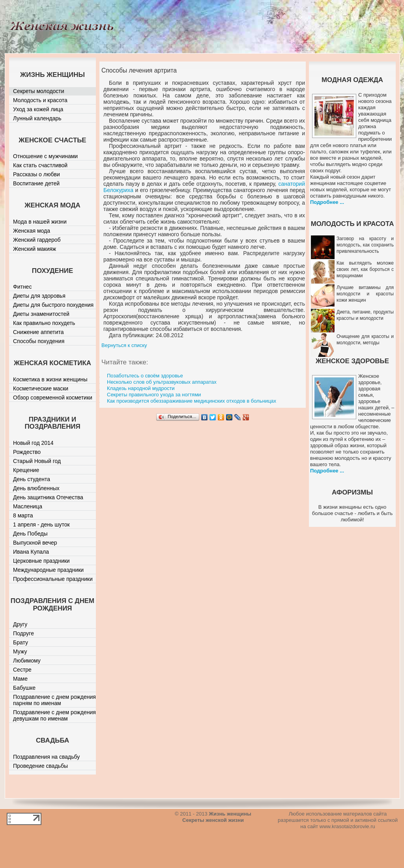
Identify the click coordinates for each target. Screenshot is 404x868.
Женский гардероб (37, 240)
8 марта (23, 515)
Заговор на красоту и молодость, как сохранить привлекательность (365, 245)
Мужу (20, 651)
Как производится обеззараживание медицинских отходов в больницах (192, 401)
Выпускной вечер (35, 543)
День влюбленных (36, 488)
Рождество (27, 452)
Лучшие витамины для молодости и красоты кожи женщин (365, 294)
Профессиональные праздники (53, 579)
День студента (32, 479)
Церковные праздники (41, 561)
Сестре (22, 670)
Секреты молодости (39, 91)
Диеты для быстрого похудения (53, 305)
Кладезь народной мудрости (141, 388)
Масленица (28, 506)
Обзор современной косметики (53, 398)
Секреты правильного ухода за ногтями (154, 395)
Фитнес (22, 287)
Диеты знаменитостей (41, 314)
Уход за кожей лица (38, 109)
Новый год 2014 (33, 443)
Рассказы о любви (36, 174)
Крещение (26, 470)
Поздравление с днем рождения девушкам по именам (54, 715)
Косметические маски (41, 388)
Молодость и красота (40, 100)
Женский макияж (35, 249)
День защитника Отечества (48, 497)
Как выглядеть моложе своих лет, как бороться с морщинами (365, 269)
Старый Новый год (37, 461)
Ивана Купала (31, 552)
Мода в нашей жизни (40, 222)
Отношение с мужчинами (45, 156)
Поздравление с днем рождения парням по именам (54, 700)
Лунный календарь (37, 118)
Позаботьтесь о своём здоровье (145, 376)
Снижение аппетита (38, 332)
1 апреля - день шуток (41, 525)
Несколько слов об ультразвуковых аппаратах (162, 382)
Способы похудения (39, 341)
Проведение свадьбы (40, 766)
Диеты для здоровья (39, 296)
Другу (20, 624)
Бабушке (24, 688)
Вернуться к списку (124, 345)
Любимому (27, 661)
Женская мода (32, 231)
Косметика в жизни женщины (50, 379)
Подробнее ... (327, 202)
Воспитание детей (36, 183)
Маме (20, 679)
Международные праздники (48, 570)
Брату (21, 642)
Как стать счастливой (40, 165)
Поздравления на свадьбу (46, 757)
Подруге (23, 633)
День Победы (30, 534)
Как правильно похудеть (44, 323)
